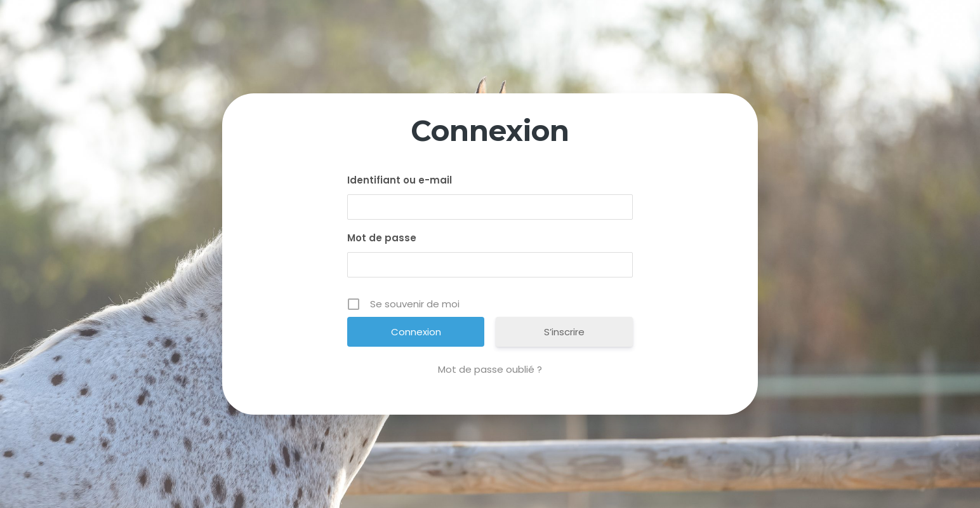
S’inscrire (564, 332)
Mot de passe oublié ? (490, 369)
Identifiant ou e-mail (400, 180)
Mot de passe (382, 238)
